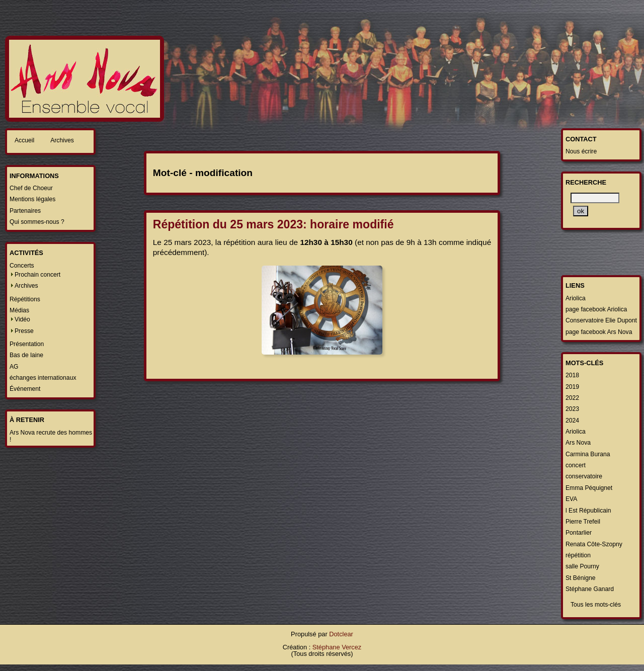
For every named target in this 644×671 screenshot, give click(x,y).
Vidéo (22, 319)
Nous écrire (581, 151)
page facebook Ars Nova (599, 332)
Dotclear (341, 634)
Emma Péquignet (589, 488)
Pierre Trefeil (583, 522)
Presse (24, 331)
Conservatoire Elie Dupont (601, 320)
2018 (572, 375)
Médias (19, 310)
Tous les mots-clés (596, 605)
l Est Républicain (588, 511)
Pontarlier (579, 533)
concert (576, 465)
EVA (571, 499)
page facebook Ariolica (596, 309)
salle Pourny (582, 566)
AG (14, 367)
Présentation (27, 344)
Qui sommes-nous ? (37, 222)
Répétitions (25, 299)
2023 (572, 409)
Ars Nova (578, 443)
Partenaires (25, 211)
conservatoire (584, 476)
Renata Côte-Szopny (594, 544)
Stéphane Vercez (337, 647)
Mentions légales (32, 199)
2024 (572, 421)
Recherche (586, 182)
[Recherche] (595, 198)
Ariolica (576, 298)
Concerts (22, 266)
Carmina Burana (588, 454)
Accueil (24, 140)
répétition (578, 555)
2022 (572, 398)
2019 (572, 387)
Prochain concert (37, 275)
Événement (25, 389)
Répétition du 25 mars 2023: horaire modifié (273, 224)
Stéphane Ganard (590, 589)
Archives (62, 140)
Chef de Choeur (31, 188)
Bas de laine (26, 355)
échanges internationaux (43, 378)
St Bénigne (580, 578)
